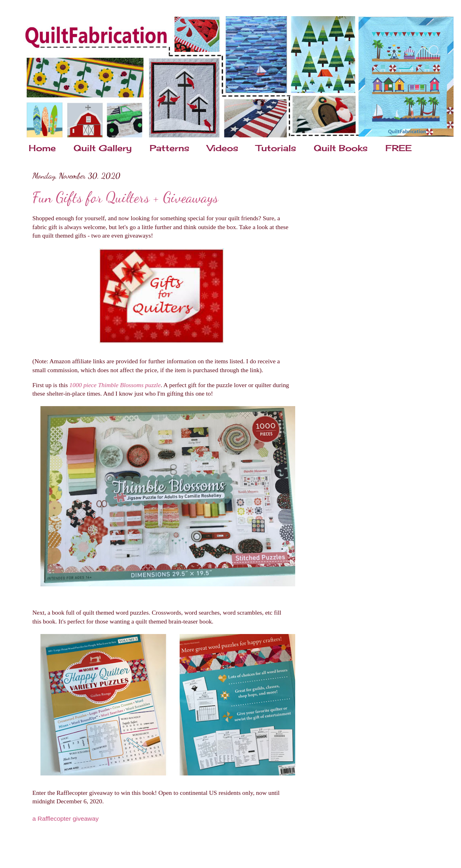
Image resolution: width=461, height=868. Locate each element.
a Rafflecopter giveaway (66, 818)
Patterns (169, 148)
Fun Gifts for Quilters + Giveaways (125, 197)
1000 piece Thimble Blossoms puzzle (115, 385)
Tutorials (276, 148)
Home (42, 148)
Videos (223, 148)
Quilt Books (341, 148)
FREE (399, 148)
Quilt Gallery (103, 148)
